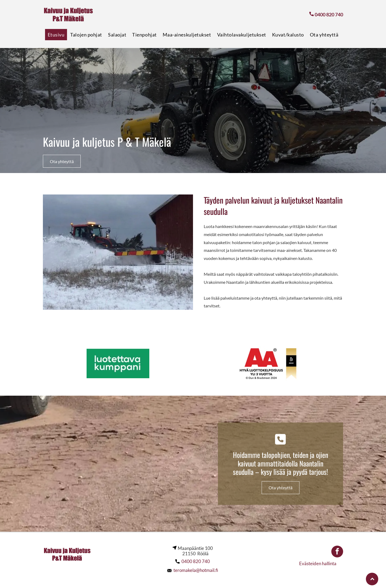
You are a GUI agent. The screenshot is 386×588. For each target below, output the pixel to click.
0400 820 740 (196, 561)
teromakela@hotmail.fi (196, 570)
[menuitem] (56, 35)
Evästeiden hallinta (318, 563)
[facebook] (337, 552)
